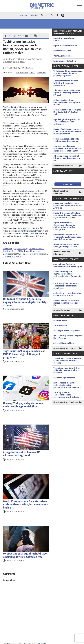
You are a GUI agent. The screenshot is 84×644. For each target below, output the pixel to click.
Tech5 (6, 107)
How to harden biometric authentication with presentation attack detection (67, 385)
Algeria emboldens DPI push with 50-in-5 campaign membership (66, 83)
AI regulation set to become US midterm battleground (22, 454)
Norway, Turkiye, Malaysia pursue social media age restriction (23, 405)
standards (9, 256)
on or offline (24, 236)
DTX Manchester (61, 320)
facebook (58, 15)
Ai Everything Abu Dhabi (64, 343)
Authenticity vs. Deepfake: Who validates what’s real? (67, 294)
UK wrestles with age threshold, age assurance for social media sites (25, 555)
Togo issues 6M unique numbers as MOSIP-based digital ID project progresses (24, 354)
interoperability (30, 254)
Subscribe (34, 15)
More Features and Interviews (62, 253)
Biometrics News (22, 73)
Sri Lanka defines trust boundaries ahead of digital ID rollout (67, 102)
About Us (24, 15)
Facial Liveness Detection (65, 61)
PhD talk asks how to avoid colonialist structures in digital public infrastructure (67, 237)
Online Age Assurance (63, 56)
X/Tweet (21, 36)
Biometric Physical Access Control (65, 39)
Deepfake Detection (62, 51)
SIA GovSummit (60, 326)
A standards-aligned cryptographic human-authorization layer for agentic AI (67, 275)
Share (10, 36)
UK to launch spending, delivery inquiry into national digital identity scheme (25, 302)
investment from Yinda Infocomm (30, 231)
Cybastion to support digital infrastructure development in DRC (67, 158)
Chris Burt (29, 68)
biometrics (8, 249)
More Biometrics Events (64, 348)
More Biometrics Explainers (66, 402)
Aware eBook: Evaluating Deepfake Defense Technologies (68, 265)
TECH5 (19, 256)
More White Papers (62, 310)
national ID (43, 254)
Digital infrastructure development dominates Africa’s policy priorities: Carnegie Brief (64, 226)
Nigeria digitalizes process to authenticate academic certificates (67, 122)
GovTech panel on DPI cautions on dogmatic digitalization (67, 246)
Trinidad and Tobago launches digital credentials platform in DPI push (67, 93)
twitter (52, 15)
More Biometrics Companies (61, 192)
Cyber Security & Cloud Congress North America (68, 337)
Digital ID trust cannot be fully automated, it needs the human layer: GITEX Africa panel (67, 215)
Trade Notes (41, 73)
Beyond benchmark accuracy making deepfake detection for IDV (67, 303)
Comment (42, 36)
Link (31, 36)
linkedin (47, 15)
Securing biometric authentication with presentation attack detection (67, 395)
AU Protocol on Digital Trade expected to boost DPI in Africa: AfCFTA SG (67, 206)
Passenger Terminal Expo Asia (67, 331)
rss (42, 15)
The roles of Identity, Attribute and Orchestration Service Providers (67, 370)
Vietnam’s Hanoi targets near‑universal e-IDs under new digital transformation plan (67, 149)
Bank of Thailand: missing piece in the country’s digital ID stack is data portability (67, 132)
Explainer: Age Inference (64, 378)
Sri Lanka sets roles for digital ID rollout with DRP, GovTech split (67, 112)
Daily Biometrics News (63, 166)
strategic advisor (27, 191)
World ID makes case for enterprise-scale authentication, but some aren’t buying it (26, 505)
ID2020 (12, 115)
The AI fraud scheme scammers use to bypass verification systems (67, 361)
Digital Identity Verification (65, 46)
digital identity (21, 249)
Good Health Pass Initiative (18, 110)
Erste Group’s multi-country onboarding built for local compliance (66, 286)
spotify (63, 15)
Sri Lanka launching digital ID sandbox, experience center (66, 140)
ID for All (32, 73)
